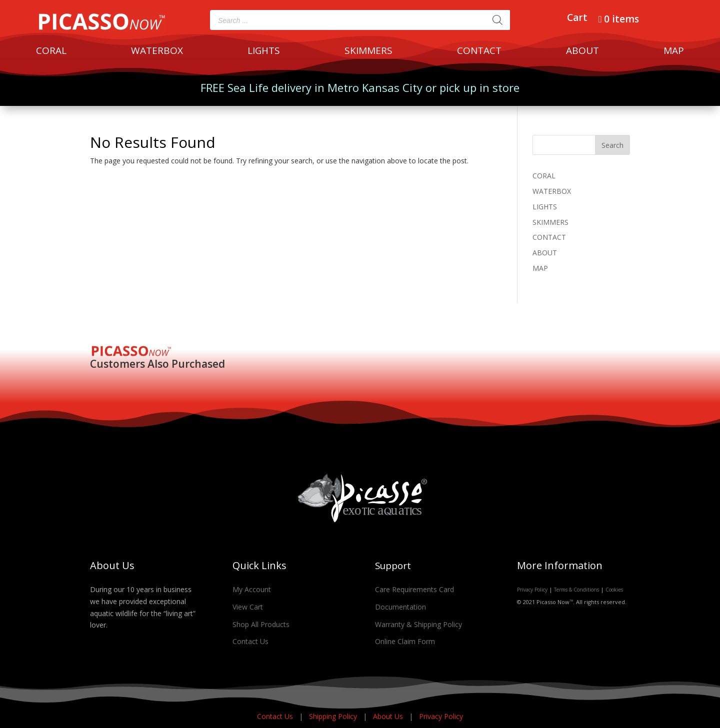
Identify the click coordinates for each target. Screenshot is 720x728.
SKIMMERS (368, 52)
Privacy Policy (532, 590)
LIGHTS (264, 52)
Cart (577, 19)
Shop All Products (261, 624)
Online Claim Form (405, 641)
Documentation (400, 607)
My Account (252, 589)
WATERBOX (157, 52)
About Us (389, 716)
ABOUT (582, 52)
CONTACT (479, 52)
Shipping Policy (334, 716)
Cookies (614, 590)
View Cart (248, 607)
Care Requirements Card (414, 589)
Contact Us (250, 641)
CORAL (51, 52)
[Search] (497, 20)
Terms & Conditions (576, 590)
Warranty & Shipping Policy (418, 624)
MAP (674, 52)
